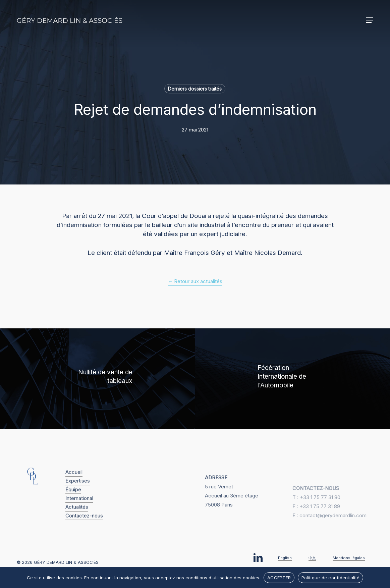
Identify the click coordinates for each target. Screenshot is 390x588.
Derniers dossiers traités (195, 89)
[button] (370, 20)
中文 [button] (312, 558)
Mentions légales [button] (349, 558)
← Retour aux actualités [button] (195, 281)
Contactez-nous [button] (84, 525)
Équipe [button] (73, 499)
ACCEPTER (279, 578)
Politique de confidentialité (330, 578)
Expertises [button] (78, 490)
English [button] (285, 558)
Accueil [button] (74, 482)
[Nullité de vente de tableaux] (98, 379)
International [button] (79, 508)
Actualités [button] (77, 516)
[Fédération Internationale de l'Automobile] (293, 379)
